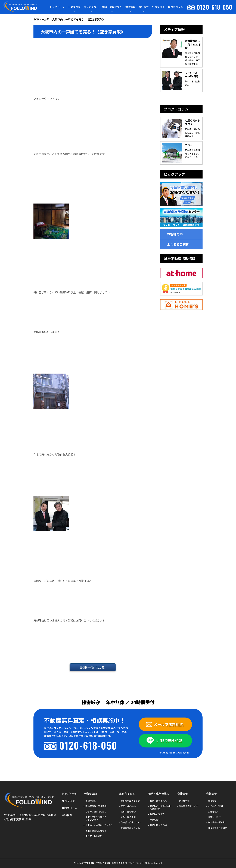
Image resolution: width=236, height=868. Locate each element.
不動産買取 (74, 7)
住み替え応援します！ (131, 822)
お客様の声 (175, 234)
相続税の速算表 (157, 814)
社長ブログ (158, 7)
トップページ (57, 7)
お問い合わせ (214, 817)
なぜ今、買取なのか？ (96, 812)
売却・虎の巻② (128, 812)
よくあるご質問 (178, 244)
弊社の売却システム (130, 828)
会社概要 (144, 7)
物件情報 (130, 7)
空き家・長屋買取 (94, 836)
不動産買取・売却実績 (96, 806)
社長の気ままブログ (218, 828)
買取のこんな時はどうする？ (99, 825)
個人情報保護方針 (216, 822)
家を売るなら (91, 7)
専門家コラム (175, 7)
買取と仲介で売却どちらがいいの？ (96, 818)
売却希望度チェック (130, 801)
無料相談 (67, 815)
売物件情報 (184, 801)
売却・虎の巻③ (128, 817)
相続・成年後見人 (112, 7)
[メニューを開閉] (74, 11)
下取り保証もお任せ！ (96, 831)
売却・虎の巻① (128, 806)
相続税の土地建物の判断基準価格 (160, 808)
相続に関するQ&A (158, 825)
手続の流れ (155, 820)
